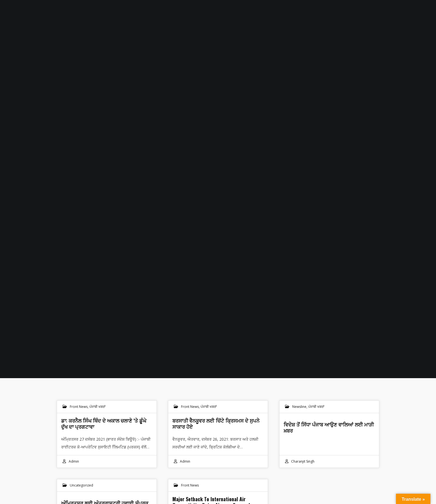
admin (74, 461)
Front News (79, 407)
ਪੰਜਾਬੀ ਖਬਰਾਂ (97, 407)
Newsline (299, 407)
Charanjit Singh (303, 461)
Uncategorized (81, 485)
